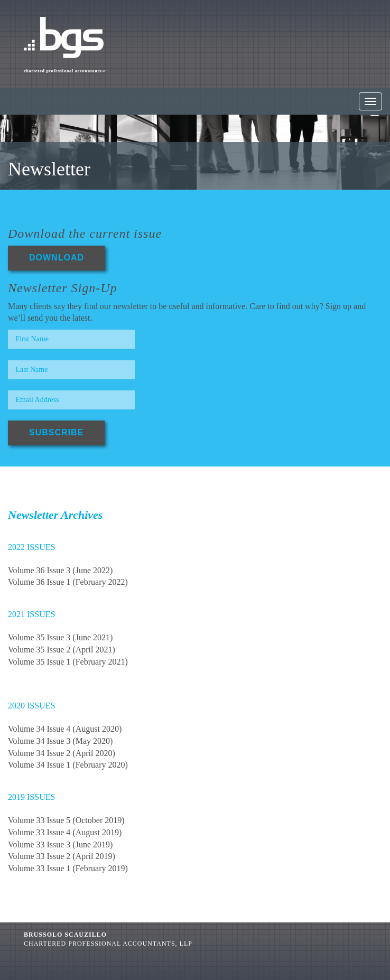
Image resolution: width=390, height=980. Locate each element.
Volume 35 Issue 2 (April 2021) (62, 650)
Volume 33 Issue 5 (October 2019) (66, 820)
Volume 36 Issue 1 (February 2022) (68, 582)
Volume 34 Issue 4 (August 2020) (65, 729)
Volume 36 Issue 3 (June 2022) (60, 570)
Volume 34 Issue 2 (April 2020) (62, 753)
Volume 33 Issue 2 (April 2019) (62, 856)
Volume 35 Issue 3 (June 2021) (60, 637)
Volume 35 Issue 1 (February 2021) (68, 662)
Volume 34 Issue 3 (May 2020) (60, 741)
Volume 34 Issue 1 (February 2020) (68, 765)
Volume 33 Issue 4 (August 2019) (65, 832)
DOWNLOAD (57, 258)
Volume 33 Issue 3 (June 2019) (60, 844)
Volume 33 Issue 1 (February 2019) (68, 868)
